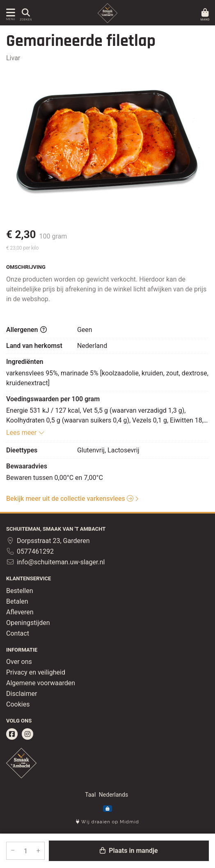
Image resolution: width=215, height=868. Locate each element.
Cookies (18, 704)
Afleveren (20, 612)
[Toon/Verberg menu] (9, 13)
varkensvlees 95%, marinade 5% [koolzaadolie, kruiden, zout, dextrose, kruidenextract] (107, 378)
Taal (90, 795)
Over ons (19, 662)
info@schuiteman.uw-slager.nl (55, 562)
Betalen (17, 601)
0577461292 (30, 551)
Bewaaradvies (27, 466)
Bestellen (20, 591)
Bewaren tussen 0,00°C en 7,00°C (55, 478)
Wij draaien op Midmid (107, 822)
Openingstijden (28, 623)
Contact (18, 633)
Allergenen (26, 330)
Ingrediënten (25, 362)
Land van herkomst (34, 346)
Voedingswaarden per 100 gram (53, 399)
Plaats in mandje (129, 851)
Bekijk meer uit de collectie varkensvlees (70, 499)
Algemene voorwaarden (41, 683)
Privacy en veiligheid (36, 672)
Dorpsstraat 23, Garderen (48, 541)
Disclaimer (22, 694)
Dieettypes (22, 450)
